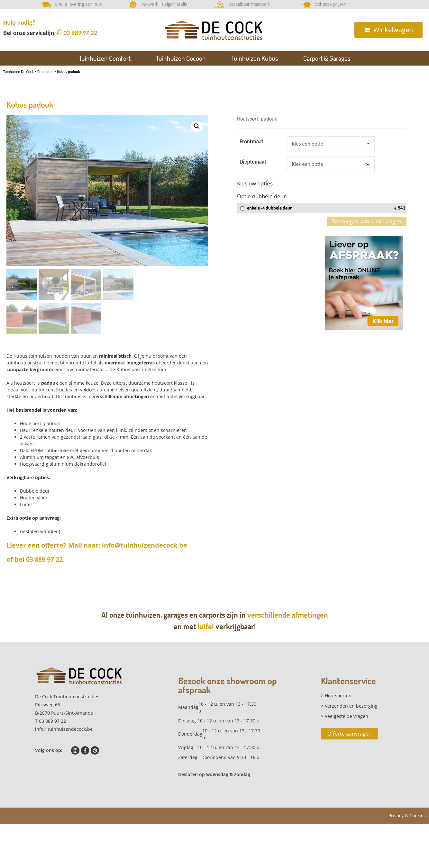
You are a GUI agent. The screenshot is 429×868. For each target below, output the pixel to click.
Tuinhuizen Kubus (255, 58)
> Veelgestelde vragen (345, 716)
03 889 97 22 (77, 33)
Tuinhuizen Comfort (105, 58)
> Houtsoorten (336, 695)
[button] (197, 126)
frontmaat (251, 142)
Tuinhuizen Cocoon (181, 58)
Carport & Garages (327, 58)
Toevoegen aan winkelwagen (367, 221)
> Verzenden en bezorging (349, 706)
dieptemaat (253, 162)
